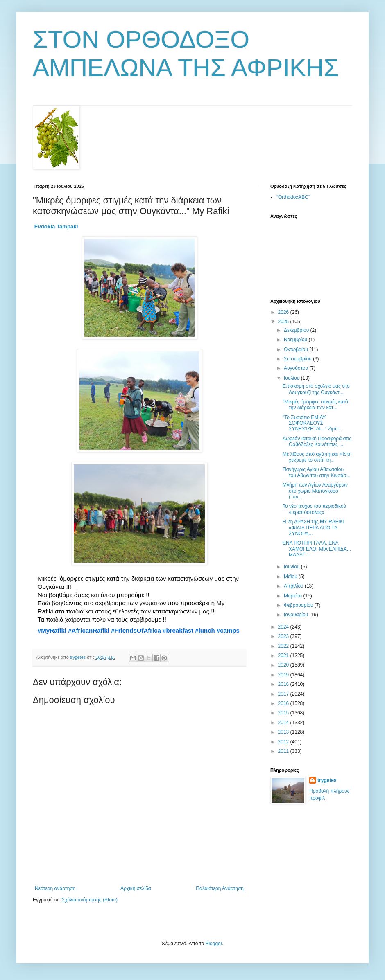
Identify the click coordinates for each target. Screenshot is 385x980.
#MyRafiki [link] (52, 630)
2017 (284, 694)
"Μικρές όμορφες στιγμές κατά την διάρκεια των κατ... (315, 405)
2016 (284, 703)
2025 (284, 322)
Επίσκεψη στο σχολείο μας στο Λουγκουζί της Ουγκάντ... (316, 389)
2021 (284, 656)
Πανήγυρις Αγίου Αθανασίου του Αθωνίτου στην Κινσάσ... (317, 472)
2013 (284, 732)
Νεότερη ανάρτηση (55, 888)
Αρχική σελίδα (136, 888)
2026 (284, 312)
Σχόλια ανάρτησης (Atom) (90, 900)
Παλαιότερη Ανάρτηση (220, 888)
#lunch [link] (205, 630)
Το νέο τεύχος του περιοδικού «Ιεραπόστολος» (314, 509)
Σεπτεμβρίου (298, 359)
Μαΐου (291, 577)
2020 (284, 665)
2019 (284, 675)
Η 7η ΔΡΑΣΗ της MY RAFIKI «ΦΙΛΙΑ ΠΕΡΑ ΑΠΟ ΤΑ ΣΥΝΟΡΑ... (314, 528)
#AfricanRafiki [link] (89, 630)
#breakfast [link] (178, 630)
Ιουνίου (292, 567)
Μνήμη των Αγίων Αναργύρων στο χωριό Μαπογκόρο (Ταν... (315, 491)
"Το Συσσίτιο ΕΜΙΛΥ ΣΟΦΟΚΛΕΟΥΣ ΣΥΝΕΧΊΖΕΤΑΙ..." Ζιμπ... (313, 423)
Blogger (214, 944)
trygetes (327, 780)
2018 (284, 684)
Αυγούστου (297, 368)
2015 (284, 713)
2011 (284, 751)
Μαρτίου (294, 596)
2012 (284, 742)
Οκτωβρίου (297, 349)
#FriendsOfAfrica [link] (136, 630)
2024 (284, 627)
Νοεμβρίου (296, 340)
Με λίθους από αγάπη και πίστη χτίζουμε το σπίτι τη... (317, 457)
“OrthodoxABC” (293, 197)
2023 (284, 636)
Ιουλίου (292, 378)
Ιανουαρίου (297, 615)
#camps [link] (228, 630)
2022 (284, 646)
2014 (284, 723)
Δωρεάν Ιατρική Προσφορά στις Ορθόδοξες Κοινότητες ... (317, 442)
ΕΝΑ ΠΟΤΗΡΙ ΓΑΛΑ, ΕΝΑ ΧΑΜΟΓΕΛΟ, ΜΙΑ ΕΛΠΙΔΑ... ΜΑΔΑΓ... (317, 549)
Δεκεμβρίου (297, 330)
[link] (56, 226)
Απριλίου (294, 586)
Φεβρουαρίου (299, 605)
